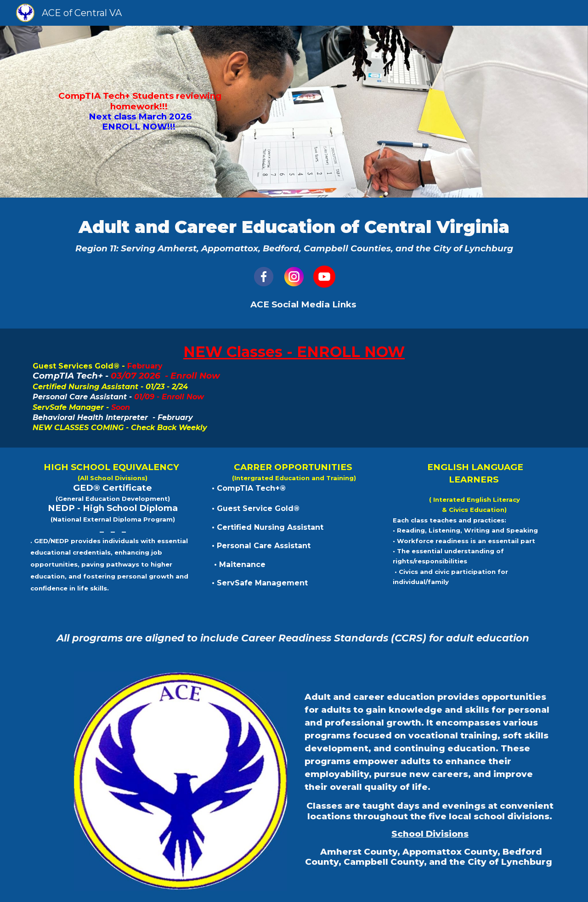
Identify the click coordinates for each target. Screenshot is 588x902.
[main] (135, 112)
